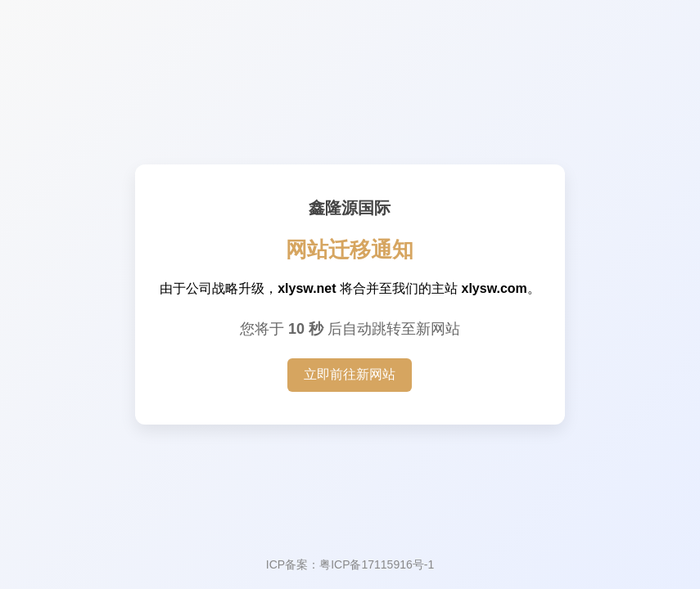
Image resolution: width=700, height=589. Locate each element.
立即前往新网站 (350, 374)
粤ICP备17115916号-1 (377, 564)
